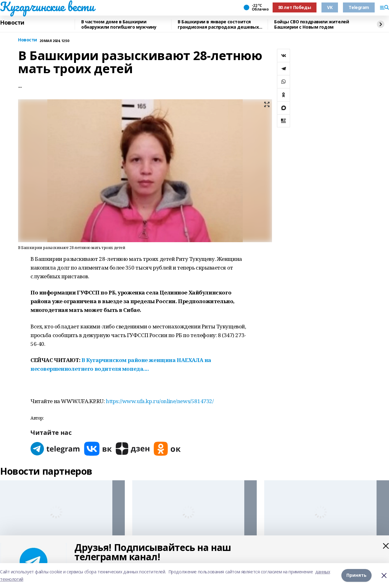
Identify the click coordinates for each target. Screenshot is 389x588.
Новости (12, 23)
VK (330, 7)
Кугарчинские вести (47, 7)
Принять (356, 575)
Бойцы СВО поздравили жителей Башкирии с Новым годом (312, 24)
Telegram (359, 7)
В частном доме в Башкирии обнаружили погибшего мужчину (119, 24)
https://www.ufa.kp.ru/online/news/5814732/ (160, 401)
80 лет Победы (295, 7)
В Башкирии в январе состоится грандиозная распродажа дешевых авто (218, 24)
